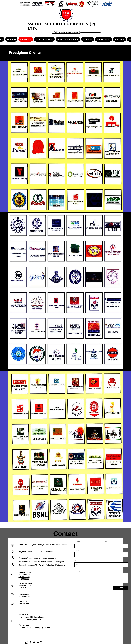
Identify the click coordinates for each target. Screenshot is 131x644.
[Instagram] (41, 642)
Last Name (107, 542)
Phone (77, 561)
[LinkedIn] (38, 642)
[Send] (121, 588)
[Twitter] (34, 642)
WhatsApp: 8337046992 (24, 602)
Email (77, 550)
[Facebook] (30, 642)
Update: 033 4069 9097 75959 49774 (26, 586)
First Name (79, 542)
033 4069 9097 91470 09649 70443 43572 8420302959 (25, 576)
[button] (11, 39)
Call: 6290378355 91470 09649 (24, 595)
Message (78, 571)
